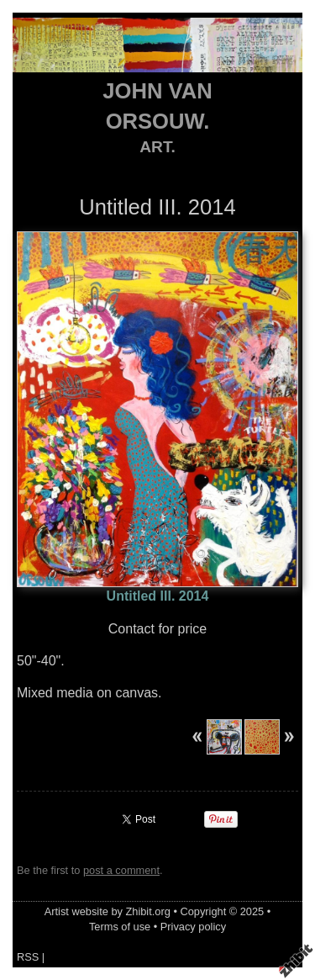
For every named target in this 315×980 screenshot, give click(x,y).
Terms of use (120, 927)
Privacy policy (193, 927)
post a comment (121, 870)
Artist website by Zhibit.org (108, 911)
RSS (28, 957)
